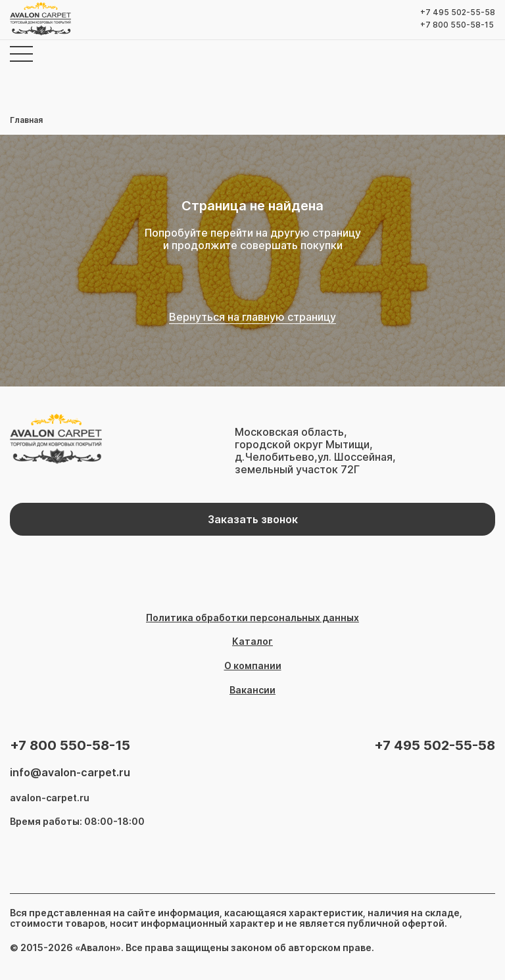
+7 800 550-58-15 (457, 25)
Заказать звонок (253, 519)
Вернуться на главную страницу (252, 317)
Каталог (252, 642)
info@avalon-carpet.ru (70, 773)
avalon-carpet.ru (50, 798)
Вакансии (252, 690)
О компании (253, 666)
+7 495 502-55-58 (458, 12)
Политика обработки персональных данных (252, 618)
